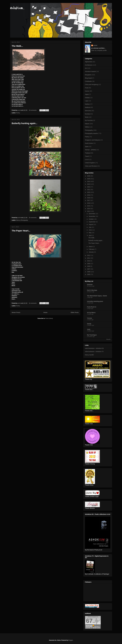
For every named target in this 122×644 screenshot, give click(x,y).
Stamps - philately (90, 150)
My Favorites (89, 120)
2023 (89, 184)
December (92, 214)
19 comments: (33, 110)
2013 (89, 211)
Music (87, 117)
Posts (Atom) (49, 318)
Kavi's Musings (92, 290)
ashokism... (17, 8)
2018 (89, 198)
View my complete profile (99, 50)
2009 (89, 264)
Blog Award (88, 78)
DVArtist (90, 285)
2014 (89, 209)
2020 (89, 192)
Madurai (87, 107)
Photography (24, 220)
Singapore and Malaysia (92, 140)
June (90, 230)
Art (86, 68)
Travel (87, 156)
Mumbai (87, 114)
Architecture (89, 65)
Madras (87, 104)
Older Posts (75, 312)
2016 (89, 203)
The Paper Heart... (21, 231)
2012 (89, 255)
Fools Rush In (92, 307)
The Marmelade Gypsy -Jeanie (97, 296)
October (91, 219)
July (90, 227)
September (92, 222)
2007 (89, 269)
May (90, 233)
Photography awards (91, 133)
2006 (89, 272)
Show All (108, 339)
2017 (89, 200)
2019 (89, 195)
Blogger (71, 640)
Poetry (18, 113)
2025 (89, 179)
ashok (95, 45)
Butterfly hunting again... (25, 123)
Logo (86, 101)
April (90, 235)
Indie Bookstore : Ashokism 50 (94, 348)
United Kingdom (90, 163)
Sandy (89, 324)
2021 (89, 190)
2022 (89, 187)
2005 (89, 274)
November (92, 216)
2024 (89, 181)
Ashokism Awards (90, 71)
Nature (18, 220)
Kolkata (87, 98)
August (91, 224)
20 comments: (33, 218)
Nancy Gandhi (89, 355)
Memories (88, 111)
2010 (89, 261)
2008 (89, 266)
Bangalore (88, 75)
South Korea (89, 143)
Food (87, 88)
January (91, 252)
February (92, 249)
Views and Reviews (91, 166)
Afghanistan (89, 62)
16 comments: (33, 303)
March (91, 247)
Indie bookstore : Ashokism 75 (94, 352)
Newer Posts (16, 312)
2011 (89, 258)
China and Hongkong (91, 85)
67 (89, 621)
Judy (89, 329)
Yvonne (90, 318)
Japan (87, 94)
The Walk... (17, 46)
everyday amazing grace (95, 301)
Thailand (88, 153)
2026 (89, 176)
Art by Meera (91, 313)
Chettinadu (88, 81)
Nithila (87, 127)
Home (45, 312)
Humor (87, 91)
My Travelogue (92, 335)
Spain (87, 147)
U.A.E (87, 160)
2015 (89, 206)
